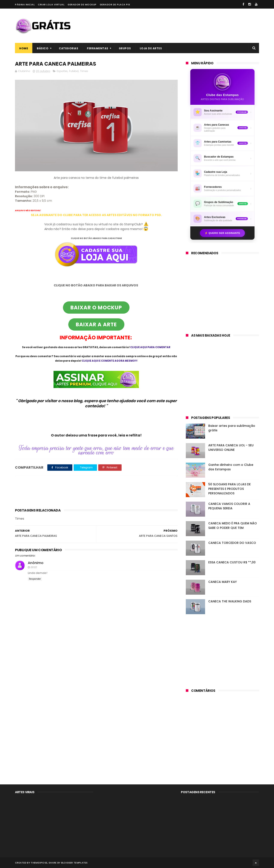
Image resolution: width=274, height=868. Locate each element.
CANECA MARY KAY (223, 582)
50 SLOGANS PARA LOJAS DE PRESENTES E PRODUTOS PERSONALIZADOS (229, 489)
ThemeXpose (39, 863)
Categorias (68, 48)
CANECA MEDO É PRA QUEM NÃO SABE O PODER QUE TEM (233, 526)
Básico (43, 48)
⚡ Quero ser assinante (222, 233)
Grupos (125, 48)
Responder (35, 579)
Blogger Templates (74, 863)
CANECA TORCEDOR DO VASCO (232, 543)
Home (24, 48)
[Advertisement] (181, 26)
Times (84, 71)
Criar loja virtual (51, 5)
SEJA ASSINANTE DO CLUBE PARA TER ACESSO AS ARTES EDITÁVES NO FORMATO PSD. (96, 215)
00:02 (34, 567)
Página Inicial (25, 5)
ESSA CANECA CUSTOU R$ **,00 (232, 562)
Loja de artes (151, 48)
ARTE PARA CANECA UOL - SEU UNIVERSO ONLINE (231, 448)
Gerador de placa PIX (115, 5)
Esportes (62, 71)
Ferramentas (98, 48)
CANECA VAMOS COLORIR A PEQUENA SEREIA (229, 506)
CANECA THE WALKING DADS (230, 601)
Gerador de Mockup (82, 5)
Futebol (74, 71)
